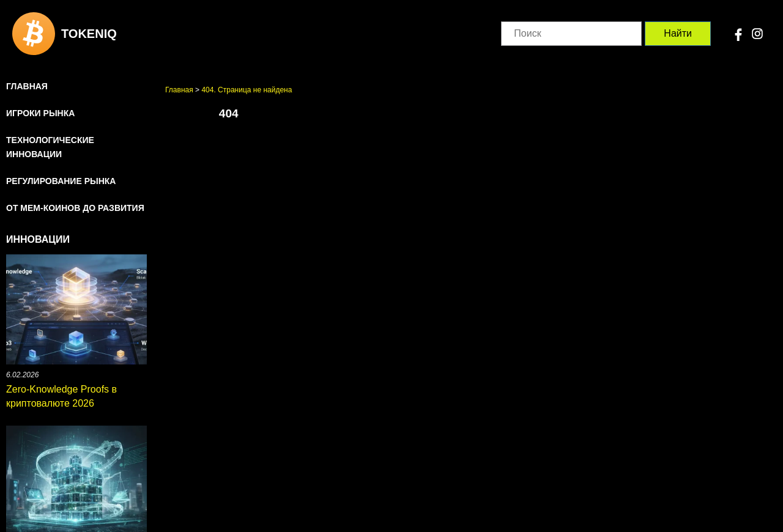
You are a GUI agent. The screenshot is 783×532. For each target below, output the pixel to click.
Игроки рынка (40, 113)
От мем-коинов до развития (75, 208)
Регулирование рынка (61, 181)
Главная (27, 86)
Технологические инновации (50, 147)
